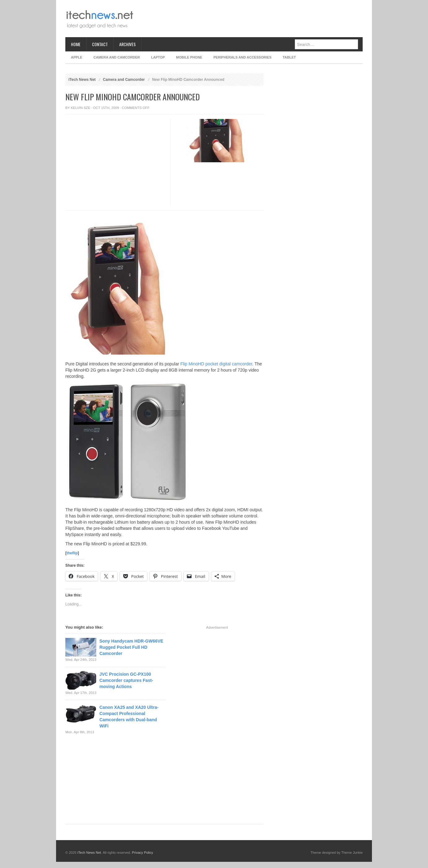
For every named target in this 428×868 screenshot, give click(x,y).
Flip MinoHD (192, 364)
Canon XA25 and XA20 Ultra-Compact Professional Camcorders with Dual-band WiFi (129, 717)
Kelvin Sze (81, 108)
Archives (127, 44)
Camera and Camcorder (117, 57)
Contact (100, 44)
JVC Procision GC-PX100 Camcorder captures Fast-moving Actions (126, 680)
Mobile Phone (189, 57)
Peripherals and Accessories (242, 57)
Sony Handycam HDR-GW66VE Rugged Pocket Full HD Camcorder (131, 647)
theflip (72, 553)
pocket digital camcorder (229, 364)
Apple (77, 57)
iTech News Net (82, 80)
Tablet (289, 57)
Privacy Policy (142, 853)
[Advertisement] (250, 19)
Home (76, 44)
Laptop (158, 57)
